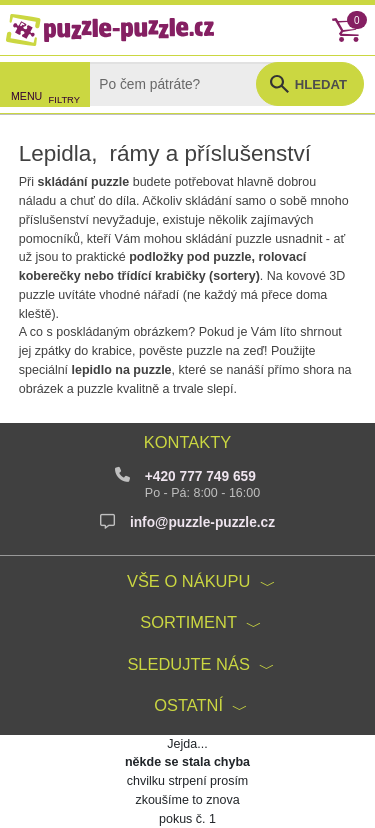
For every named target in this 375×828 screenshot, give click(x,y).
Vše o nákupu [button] (188, 581)
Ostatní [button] (188, 705)
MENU (26, 96)
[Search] (188, 84)
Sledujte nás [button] (188, 664)
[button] (310, 84)
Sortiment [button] (188, 622)
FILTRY (64, 100)
